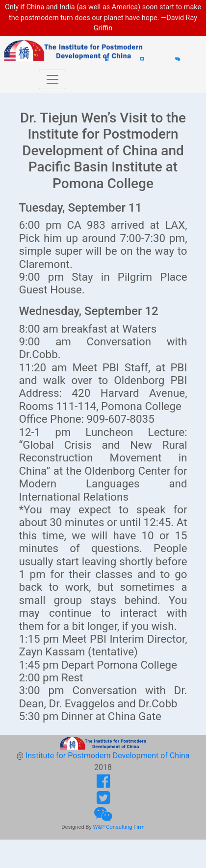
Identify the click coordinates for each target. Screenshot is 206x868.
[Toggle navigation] (52, 79)
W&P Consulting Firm (118, 827)
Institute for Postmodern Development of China (108, 756)
